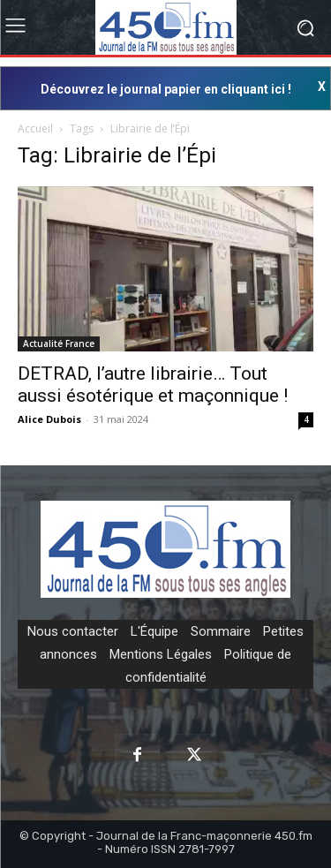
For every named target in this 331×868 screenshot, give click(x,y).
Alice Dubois (49, 419)
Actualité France (59, 343)
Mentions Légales (161, 654)
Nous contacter (73, 631)
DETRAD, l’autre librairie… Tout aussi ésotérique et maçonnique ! (153, 385)
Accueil (35, 128)
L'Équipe (154, 631)
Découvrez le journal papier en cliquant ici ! (166, 89)
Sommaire (221, 631)
